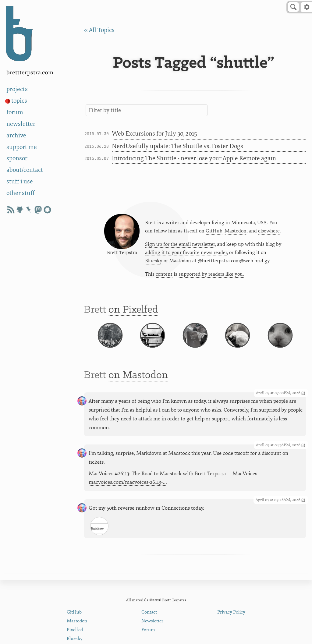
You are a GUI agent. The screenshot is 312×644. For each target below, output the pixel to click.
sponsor (17, 158)
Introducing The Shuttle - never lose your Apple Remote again (194, 158)
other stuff (21, 193)
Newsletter (152, 621)
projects (17, 89)
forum (15, 112)
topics (19, 101)
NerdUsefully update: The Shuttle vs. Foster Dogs (177, 146)
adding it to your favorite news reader (186, 253)
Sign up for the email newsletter (180, 245)
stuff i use (20, 181)
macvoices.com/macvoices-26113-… (128, 487)
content (164, 275)
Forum (148, 630)
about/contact (25, 170)
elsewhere (269, 231)
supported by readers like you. (211, 275)
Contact (149, 612)
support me (22, 147)
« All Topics (99, 30)
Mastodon (236, 231)
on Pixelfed (133, 310)
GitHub (214, 231)
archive (16, 135)
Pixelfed (75, 630)
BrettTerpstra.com (30, 73)
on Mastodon (138, 380)
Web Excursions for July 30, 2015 (154, 134)
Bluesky (154, 261)
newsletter (21, 124)
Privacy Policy (231, 612)
